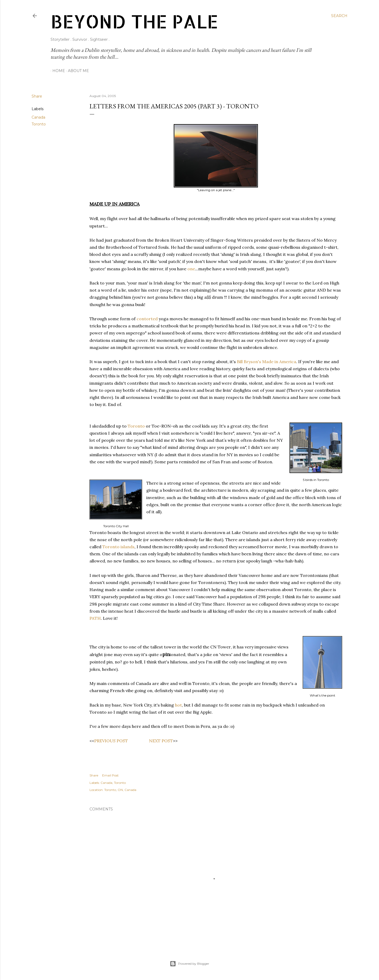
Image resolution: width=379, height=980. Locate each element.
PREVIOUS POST (111, 741)
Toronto (39, 124)
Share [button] (37, 96)
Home (57, 71)
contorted (147, 319)
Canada (38, 117)
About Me (77, 71)
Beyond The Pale (134, 21)
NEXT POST (161, 741)
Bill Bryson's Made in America (266, 362)
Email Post (110, 775)
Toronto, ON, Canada (120, 790)
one (191, 269)
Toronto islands (118, 547)
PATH (95, 618)
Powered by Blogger (189, 964)
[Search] (339, 16)
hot (178, 705)
